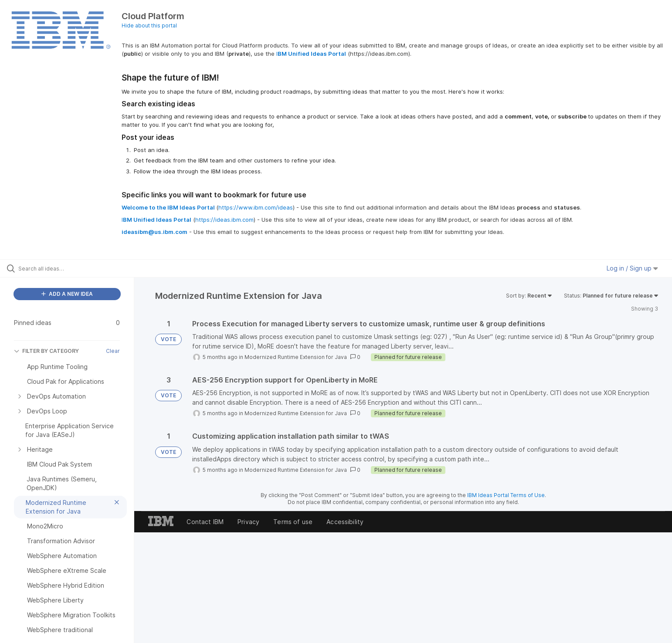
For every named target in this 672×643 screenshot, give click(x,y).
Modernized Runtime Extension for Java (296, 357)
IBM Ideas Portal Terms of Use (506, 495)
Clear (113, 351)
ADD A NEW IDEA (67, 294)
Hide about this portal (149, 25)
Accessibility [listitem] (345, 522)
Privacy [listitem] (248, 522)
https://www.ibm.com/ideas (256, 207)
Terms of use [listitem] (293, 522)
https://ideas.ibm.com (224, 220)
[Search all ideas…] (78, 268)
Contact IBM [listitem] (205, 522)
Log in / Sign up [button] (632, 268)
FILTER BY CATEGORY (46, 351)
